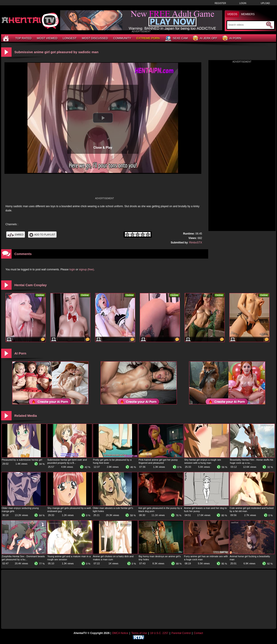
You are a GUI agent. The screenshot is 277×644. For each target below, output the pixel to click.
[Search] (247, 25)
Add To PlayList (42, 235)
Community (122, 38)
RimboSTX (196, 243)
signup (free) (86, 269)
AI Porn (232, 38)
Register (220, 3)
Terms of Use (139, 633)
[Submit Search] (269, 25)
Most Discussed (95, 38)
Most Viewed (47, 38)
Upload (265, 3)
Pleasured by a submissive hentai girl (22, 460)
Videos (232, 14)
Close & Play (103, 148)
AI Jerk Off (205, 38)
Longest (70, 38)
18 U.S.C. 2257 (159, 633)
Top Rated (23, 38)
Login (243, 3)
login (72, 269)
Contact (198, 633)
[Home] (6, 38)
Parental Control (181, 633)
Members (248, 14)
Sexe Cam (176, 38)
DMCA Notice (120, 633)
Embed (16, 235)
